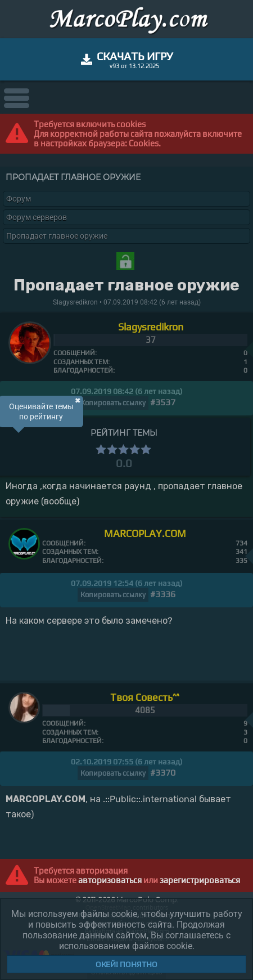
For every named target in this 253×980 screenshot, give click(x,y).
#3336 (163, 594)
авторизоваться (110, 880)
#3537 (163, 402)
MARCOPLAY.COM (145, 533)
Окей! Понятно (126, 964)
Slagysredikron (151, 327)
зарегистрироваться (200, 880)
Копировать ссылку (113, 403)
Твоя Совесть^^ (145, 697)
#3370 (163, 773)
